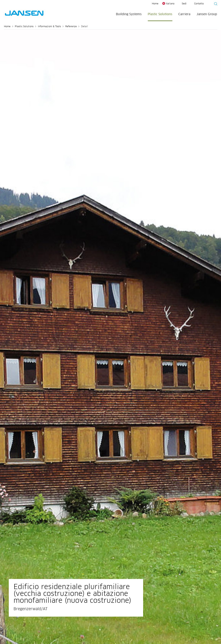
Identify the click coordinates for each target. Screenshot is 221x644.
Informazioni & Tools (49, 27)
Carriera (184, 14)
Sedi (184, 4)
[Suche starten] (215, 4)
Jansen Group (207, 14)
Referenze (71, 27)
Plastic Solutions (160, 14)
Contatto (199, 4)
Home (155, 4)
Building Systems (129, 14)
